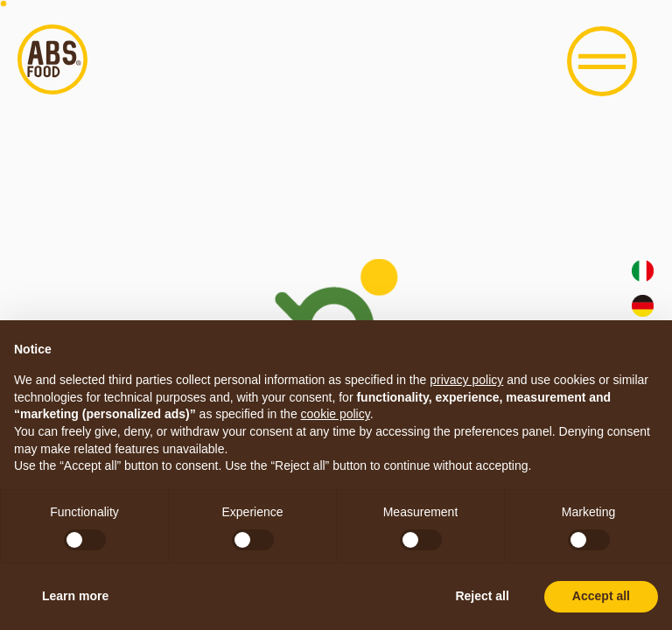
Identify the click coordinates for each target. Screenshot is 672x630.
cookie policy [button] (336, 414)
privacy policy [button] (466, 380)
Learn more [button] (75, 596)
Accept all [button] (601, 596)
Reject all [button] (482, 596)
